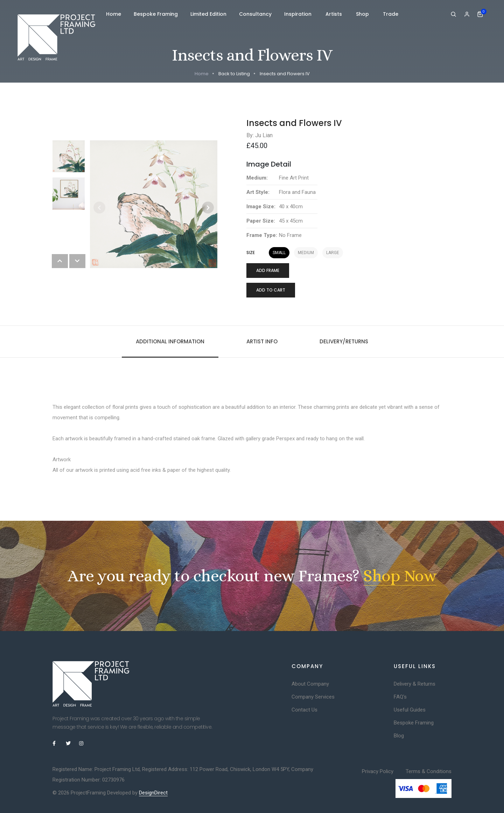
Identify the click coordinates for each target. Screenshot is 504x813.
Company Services (313, 697)
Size (251, 253)
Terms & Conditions (429, 771)
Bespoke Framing (156, 14)
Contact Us (304, 710)
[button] (208, 208)
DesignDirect (153, 793)
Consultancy (255, 14)
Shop (363, 14)
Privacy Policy (378, 771)
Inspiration (299, 14)
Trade (391, 14)
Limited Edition (208, 14)
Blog (399, 736)
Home (114, 14)
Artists (334, 14)
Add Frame (268, 270)
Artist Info (262, 341)
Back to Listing (234, 74)
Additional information (170, 341)
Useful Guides (410, 710)
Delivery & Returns (415, 684)
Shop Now (400, 576)
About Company (310, 684)
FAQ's (400, 697)
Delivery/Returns (344, 341)
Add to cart (271, 290)
